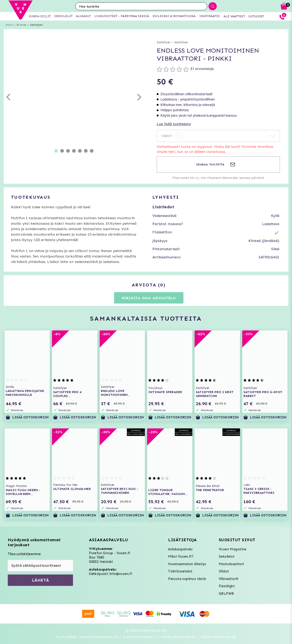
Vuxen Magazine (233, 549)
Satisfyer (37, 25)
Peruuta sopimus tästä (187, 579)
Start (9, 25)
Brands (22, 25)
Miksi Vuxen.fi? (181, 556)
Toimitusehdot (180, 571)
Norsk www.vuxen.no (179, 637)
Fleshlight (227, 586)
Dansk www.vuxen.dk (219, 637)
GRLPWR (226, 594)
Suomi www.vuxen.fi (139, 637)
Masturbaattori (231, 564)
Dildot (224, 571)
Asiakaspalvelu (180, 549)
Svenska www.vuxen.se (98, 637)
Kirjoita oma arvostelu (149, 298)
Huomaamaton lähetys (187, 564)
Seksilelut (227, 556)
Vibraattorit (229, 579)
